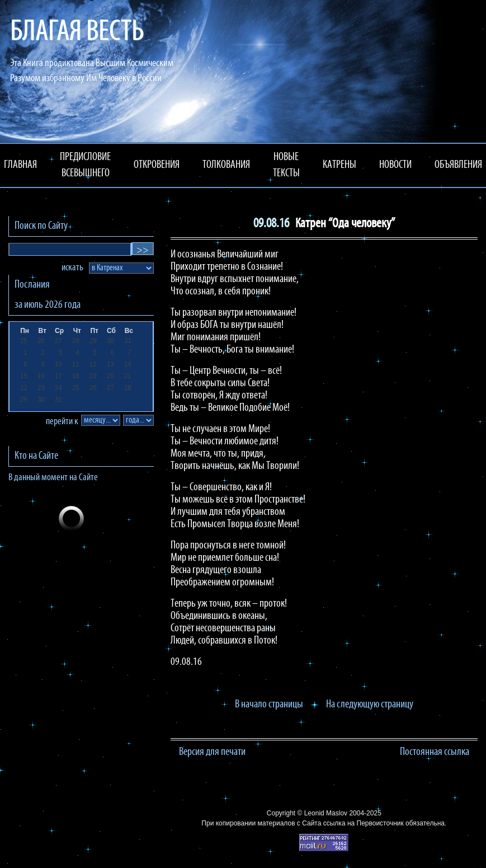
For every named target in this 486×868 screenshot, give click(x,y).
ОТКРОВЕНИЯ (157, 165)
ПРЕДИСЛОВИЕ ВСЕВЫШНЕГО (85, 165)
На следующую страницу (370, 705)
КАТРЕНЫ (339, 165)
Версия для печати (212, 752)
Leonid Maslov (326, 813)
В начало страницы (269, 705)
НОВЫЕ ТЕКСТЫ (286, 165)
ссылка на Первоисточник (364, 823)
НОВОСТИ (395, 165)
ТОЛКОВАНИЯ (226, 165)
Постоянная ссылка (435, 752)
